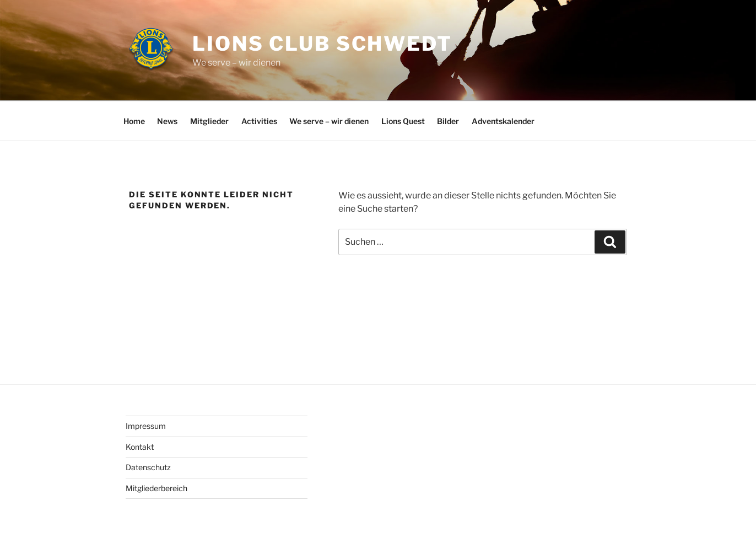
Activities (259, 121)
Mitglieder (209, 121)
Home (134, 121)
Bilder (448, 121)
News (167, 121)
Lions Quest (403, 121)
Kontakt (140, 447)
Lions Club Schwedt (322, 44)
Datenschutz (148, 467)
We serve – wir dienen (329, 121)
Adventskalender (503, 121)
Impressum (146, 426)
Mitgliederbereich (156, 488)
